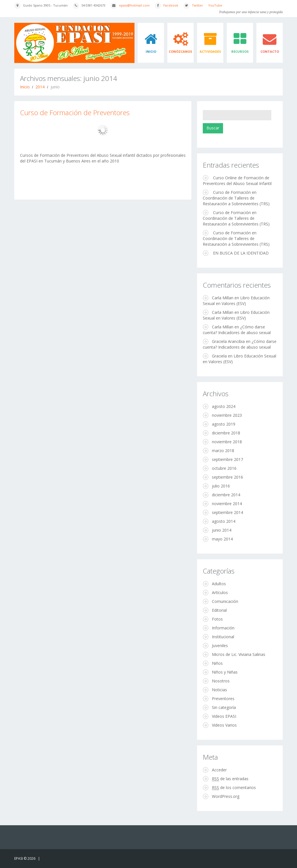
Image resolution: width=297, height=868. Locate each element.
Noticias (219, 690)
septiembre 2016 (227, 477)
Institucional (223, 637)
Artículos (220, 592)
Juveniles (220, 646)
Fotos (217, 619)
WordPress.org (226, 796)
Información (223, 628)
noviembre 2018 (227, 442)
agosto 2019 (224, 424)
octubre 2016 (224, 468)
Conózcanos (180, 51)
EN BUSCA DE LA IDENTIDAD (241, 253)
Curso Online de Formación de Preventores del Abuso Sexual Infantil (237, 181)
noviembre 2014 (227, 504)
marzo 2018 (223, 451)
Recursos (240, 51)
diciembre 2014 (226, 495)
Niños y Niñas (225, 672)
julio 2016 (221, 486)
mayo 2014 (222, 539)
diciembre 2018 (226, 433)
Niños (217, 663)
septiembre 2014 (227, 512)
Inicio (151, 51)
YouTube (215, 5)
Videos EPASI (224, 716)
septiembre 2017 (227, 459)
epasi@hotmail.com (134, 5)
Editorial (219, 610)
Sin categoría (224, 707)
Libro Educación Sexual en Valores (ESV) (236, 301)
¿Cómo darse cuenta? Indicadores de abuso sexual (237, 330)
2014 (40, 87)
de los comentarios (234, 788)
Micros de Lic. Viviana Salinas (239, 654)
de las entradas (230, 779)
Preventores (223, 699)
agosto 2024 (224, 406)
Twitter (197, 5)
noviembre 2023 (227, 415)
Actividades (210, 51)
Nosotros (221, 681)
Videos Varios (224, 725)
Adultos (219, 584)
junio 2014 (222, 530)
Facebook (171, 5)
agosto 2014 (224, 521)
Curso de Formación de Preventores (75, 112)
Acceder (219, 770)
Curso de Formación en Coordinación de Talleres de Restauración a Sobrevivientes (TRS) (236, 198)
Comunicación (225, 601)
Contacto (270, 51)
